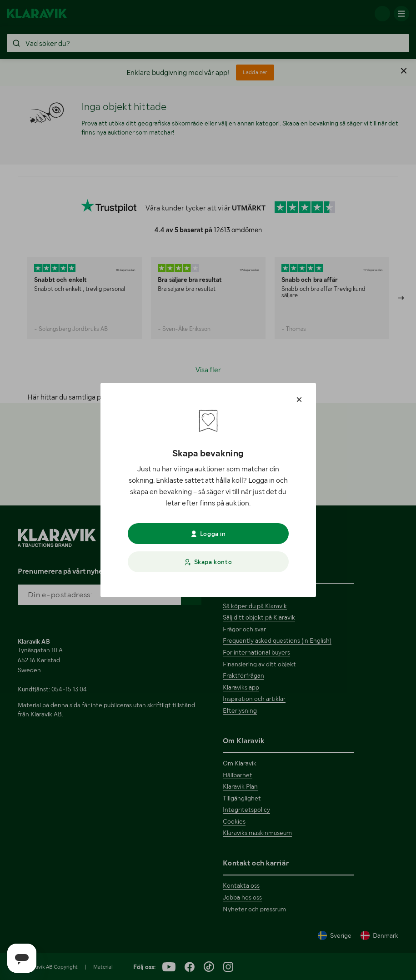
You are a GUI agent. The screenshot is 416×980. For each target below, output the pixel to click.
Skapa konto (208, 562)
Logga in (208, 534)
